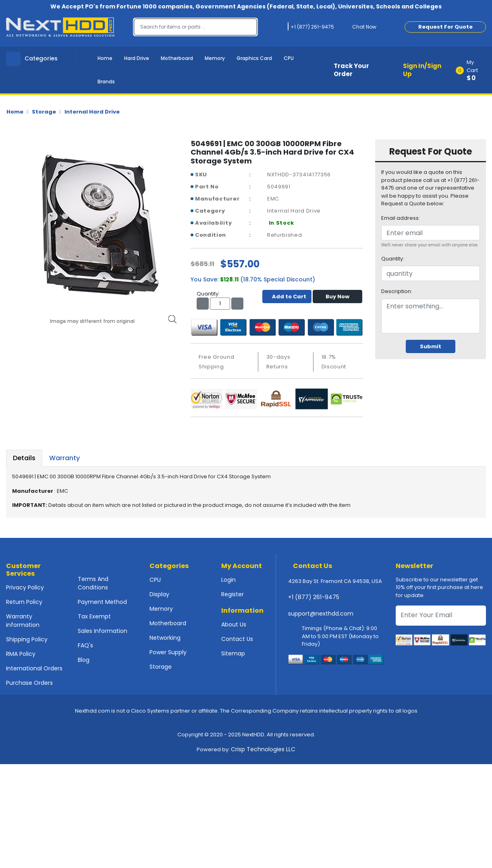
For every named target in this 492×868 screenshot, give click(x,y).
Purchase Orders (29, 683)
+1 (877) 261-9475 (314, 597)
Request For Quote (445, 27)
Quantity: (393, 259)
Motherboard (177, 58)
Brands (106, 82)
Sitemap (233, 653)
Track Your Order (351, 70)
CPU (289, 58)
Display (159, 594)
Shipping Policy (27, 639)
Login (228, 580)
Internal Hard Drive (92, 112)
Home (105, 58)
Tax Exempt (94, 616)
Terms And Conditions (93, 583)
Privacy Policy (25, 587)
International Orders (34, 668)
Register (233, 594)
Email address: (401, 218)
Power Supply (168, 652)
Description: (397, 291)
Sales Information (103, 631)
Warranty (64, 458)
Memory (215, 58)
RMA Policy (21, 654)
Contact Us (237, 639)
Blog (84, 660)
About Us (234, 624)
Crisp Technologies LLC (263, 749)
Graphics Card (254, 58)
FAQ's (85, 645)
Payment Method (102, 602)
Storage (44, 112)
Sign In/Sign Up (422, 70)
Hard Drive (137, 58)
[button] (473, 70)
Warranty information (23, 621)
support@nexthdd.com (321, 614)
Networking (165, 638)
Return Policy (24, 602)
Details (24, 458)
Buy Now (337, 297)
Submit (431, 346)
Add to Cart (287, 297)
